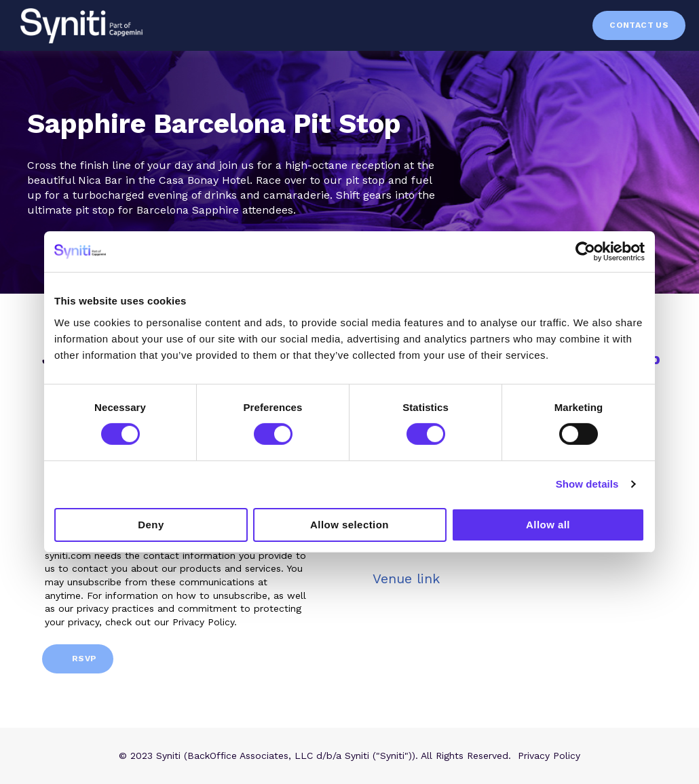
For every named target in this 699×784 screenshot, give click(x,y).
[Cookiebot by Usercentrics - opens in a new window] (585, 252)
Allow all (548, 525)
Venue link (406, 579)
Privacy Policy (549, 756)
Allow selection (349, 525)
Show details (587, 484)
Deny (151, 525)
